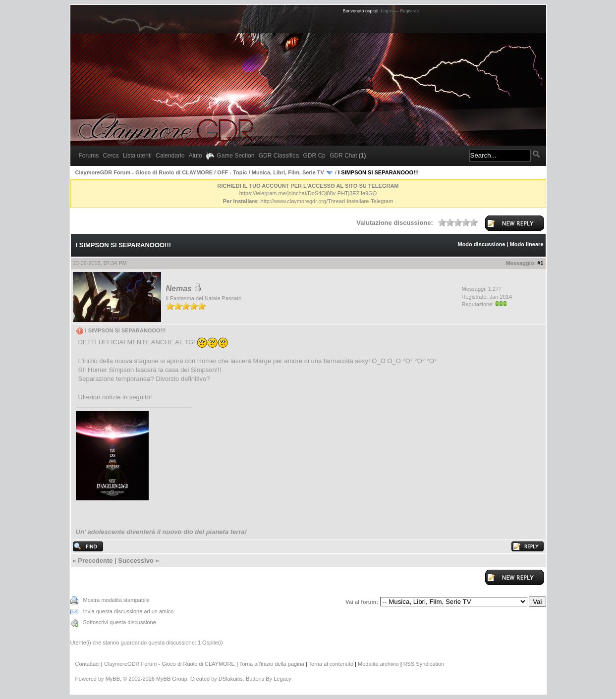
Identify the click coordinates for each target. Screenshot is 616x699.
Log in (387, 11)
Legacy (282, 679)
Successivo (136, 561)
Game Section (230, 156)
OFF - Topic (232, 172)
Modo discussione (481, 244)
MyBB (113, 679)
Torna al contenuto (331, 664)
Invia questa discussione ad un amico (129, 611)
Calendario (170, 156)
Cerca (111, 156)
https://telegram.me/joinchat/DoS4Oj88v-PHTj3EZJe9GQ (308, 193)
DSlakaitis (231, 679)
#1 (540, 263)
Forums (89, 156)
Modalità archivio (378, 664)
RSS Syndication (424, 664)
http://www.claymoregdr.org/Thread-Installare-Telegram (327, 201)
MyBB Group (172, 679)
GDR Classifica (279, 156)
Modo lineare (527, 244)
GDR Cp (314, 156)
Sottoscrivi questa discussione (120, 622)
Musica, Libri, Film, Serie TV (288, 172)
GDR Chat (348, 156)
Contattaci (88, 664)
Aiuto (196, 156)
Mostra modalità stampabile (117, 600)
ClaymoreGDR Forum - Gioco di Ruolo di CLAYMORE (144, 172)
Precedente (95, 561)
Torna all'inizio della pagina (272, 664)
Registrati (409, 11)
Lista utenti (137, 156)
